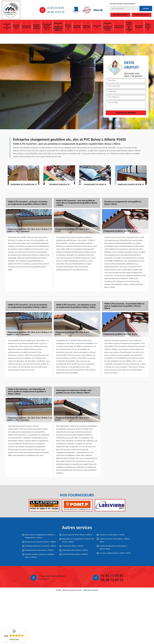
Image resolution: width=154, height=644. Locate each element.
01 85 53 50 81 (56, 8)
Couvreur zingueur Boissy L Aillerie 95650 (115, 553)
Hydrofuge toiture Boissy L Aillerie (75, 550)
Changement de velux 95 (26, 27)
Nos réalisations (120, 15)
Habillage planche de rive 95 (37, 27)
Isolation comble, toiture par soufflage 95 (129, 27)
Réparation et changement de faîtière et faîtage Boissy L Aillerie (40, 536)
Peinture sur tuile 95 (68, 27)
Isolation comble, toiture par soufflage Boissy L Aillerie (40, 556)
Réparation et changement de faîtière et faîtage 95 (58, 27)
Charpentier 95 (97, 27)
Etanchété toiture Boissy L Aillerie (75, 554)
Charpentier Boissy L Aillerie (73, 546)
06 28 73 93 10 (56, 12)
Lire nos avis (14, 639)
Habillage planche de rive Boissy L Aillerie (41, 546)
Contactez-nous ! (141, 15)
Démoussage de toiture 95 (119, 27)
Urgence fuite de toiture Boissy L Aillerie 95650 (115, 540)
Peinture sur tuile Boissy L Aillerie (112, 535)
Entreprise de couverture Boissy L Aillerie (41, 542)
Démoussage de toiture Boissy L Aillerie (77, 535)
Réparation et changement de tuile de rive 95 (107, 27)
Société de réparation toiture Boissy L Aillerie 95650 (114, 547)
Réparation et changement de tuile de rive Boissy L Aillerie (78, 540)
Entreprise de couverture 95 (7, 27)
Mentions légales (91, 590)
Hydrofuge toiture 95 (86, 27)
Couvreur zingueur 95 (16, 27)
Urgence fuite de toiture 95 (148, 27)
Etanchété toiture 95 (77, 27)
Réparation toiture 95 (139, 27)
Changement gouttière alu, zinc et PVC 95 (47, 27)
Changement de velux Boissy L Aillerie (39, 550)
